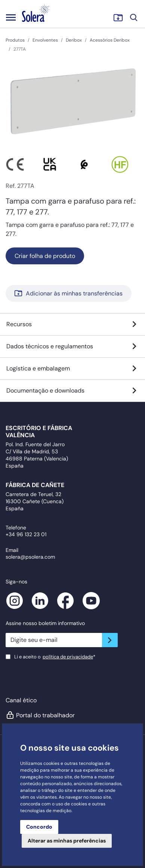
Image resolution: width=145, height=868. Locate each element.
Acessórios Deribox (110, 40)
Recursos (72, 324)
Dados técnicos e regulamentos (72, 346)
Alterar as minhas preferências (67, 841)
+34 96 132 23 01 (26, 534)
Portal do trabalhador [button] (40, 715)
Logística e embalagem (72, 369)
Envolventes (45, 40)
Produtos (15, 40)
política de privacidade (68, 657)
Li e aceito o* (55, 657)
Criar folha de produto (45, 256)
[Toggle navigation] (11, 17)
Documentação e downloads (72, 391)
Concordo (39, 827)
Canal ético (21, 700)
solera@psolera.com (30, 557)
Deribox (74, 40)
